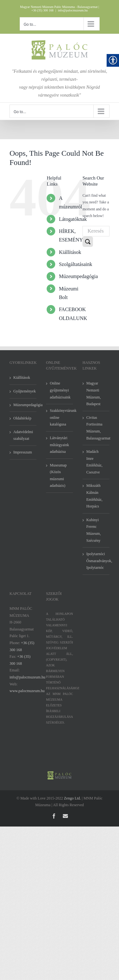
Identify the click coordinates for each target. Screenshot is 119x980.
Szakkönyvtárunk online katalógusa (60, 417)
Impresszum (23, 452)
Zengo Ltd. (73, 798)
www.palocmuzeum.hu (27, 691)
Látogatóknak (73, 219)
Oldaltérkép (22, 418)
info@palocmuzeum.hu (73, 10)
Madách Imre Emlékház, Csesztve (94, 462)
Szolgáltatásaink (76, 264)
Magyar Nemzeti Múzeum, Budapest (94, 394)
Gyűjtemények (23, 391)
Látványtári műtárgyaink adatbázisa (59, 445)
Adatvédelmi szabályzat (23, 435)
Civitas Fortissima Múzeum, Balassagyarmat (96, 428)
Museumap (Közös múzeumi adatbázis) (58, 476)
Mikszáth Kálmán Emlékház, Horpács (94, 496)
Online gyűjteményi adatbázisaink (60, 390)
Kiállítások (70, 252)
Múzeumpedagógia (79, 276)
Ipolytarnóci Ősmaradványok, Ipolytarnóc (96, 561)
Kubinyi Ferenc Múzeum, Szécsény (94, 530)
